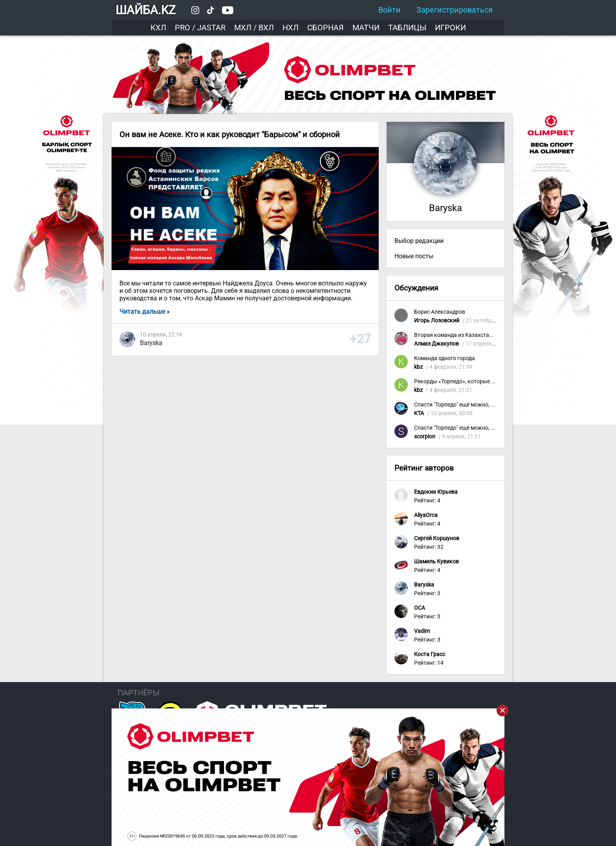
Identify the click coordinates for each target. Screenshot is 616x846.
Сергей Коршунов (437, 538)
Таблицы (407, 28)
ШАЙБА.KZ (146, 10)
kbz (418, 367)
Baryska (151, 343)
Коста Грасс (430, 654)
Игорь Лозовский (437, 321)
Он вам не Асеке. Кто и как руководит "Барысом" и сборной (230, 134)
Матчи (366, 28)
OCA (420, 608)
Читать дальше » (145, 312)
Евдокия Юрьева (436, 492)
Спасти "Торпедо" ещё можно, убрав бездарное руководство (491, 405)
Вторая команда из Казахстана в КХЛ (463, 335)
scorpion (425, 437)
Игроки (450, 28)
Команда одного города (445, 358)
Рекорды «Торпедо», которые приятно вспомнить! (479, 382)
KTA (419, 413)
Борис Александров (440, 312)
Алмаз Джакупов (436, 344)
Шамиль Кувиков (436, 562)
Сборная (325, 28)
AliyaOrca (426, 515)
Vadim (422, 631)
